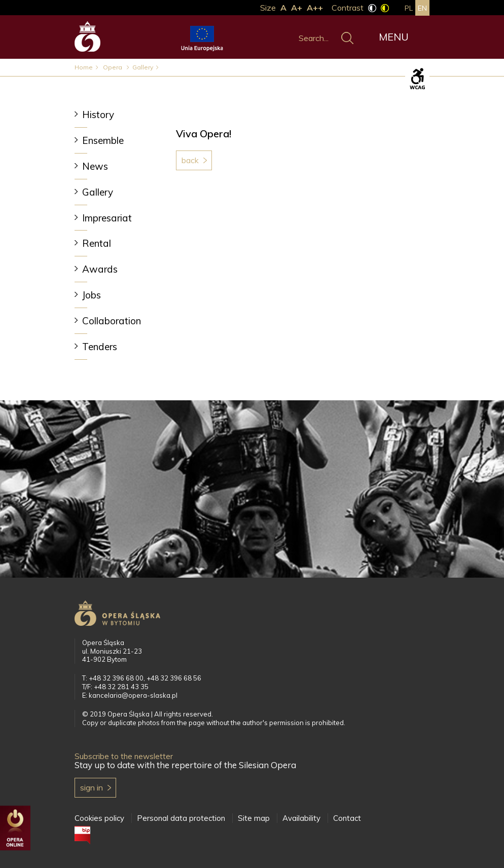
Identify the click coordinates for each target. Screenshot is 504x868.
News (95, 166)
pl (409, 8)
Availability (301, 818)
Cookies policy (99, 818)
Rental (97, 243)
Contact (347, 818)
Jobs (92, 295)
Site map (254, 818)
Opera (113, 67)
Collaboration (112, 321)
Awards (100, 269)
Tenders (100, 347)
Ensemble (103, 140)
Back (190, 160)
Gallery (143, 67)
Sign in (92, 787)
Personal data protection (181, 818)
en (422, 8)
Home (84, 67)
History (98, 115)
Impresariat (107, 218)
